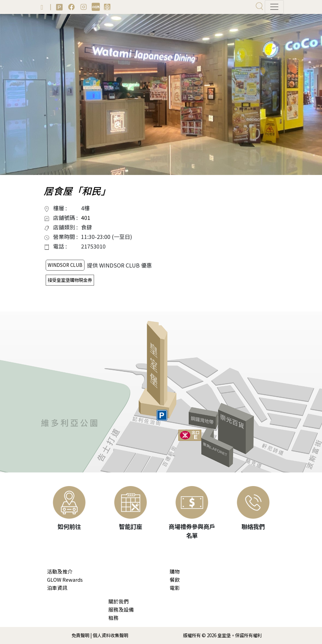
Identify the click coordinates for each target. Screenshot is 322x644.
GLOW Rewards (65, 579)
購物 (175, 571)
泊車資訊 (57, 588)
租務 (113, 618)
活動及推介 (60, 571)
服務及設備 (121, 609)
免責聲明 (80, 635)
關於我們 (119, 601)
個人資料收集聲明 (110, 635)
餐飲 (175, 579)
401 (86, 218)
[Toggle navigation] (274, 7)
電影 (175, 588)
